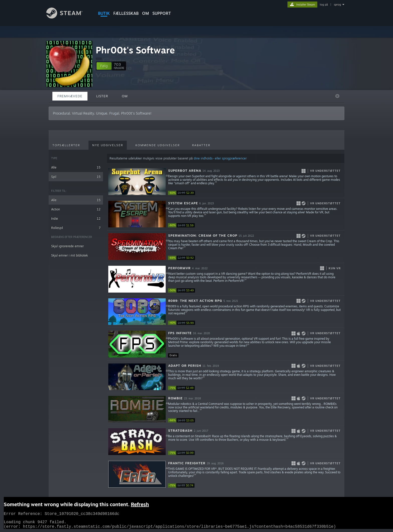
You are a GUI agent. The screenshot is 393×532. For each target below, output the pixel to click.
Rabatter (201, 145)
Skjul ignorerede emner (67, 246)
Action (76, 209)
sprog (337, 5)
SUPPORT (162, 13)
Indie (76, 218)
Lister (102, 96)
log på (324, 5)
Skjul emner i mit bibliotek (69, 255)
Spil (76, 177)
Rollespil (76, 228)
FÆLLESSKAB (126, 13)
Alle (76, 167)
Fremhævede (70, 96)
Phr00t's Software (135, 50)
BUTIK (104, 13)
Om (145, 13)
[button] (104, 66)
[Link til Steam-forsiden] (68, 17)
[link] (183, 193)
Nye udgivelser (108, 145)
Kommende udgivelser (158, 145)
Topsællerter (66, 145)
